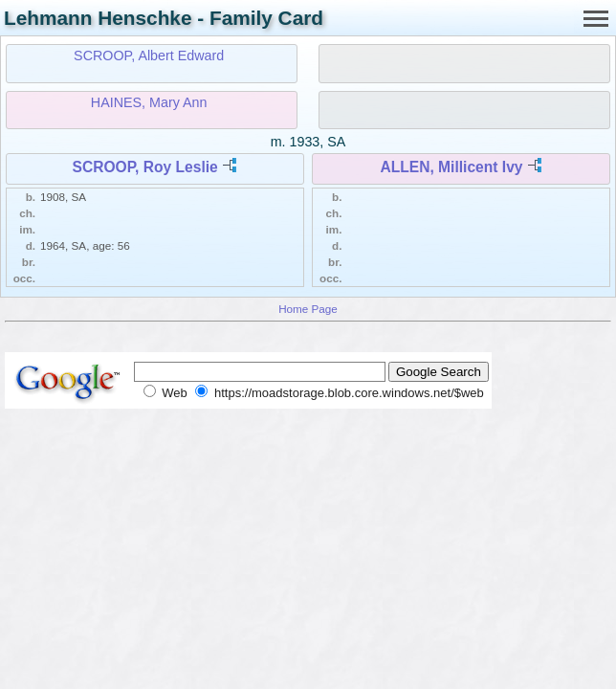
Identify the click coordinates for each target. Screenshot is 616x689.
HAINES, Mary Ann (149, 102)
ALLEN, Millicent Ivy (451, 167)
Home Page (308, 309)
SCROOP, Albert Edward (149, 56)
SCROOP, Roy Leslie (145, 167)
